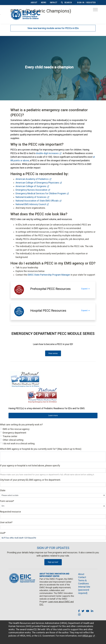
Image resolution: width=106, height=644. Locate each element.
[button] (50, 289)
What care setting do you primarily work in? (21, 425)
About (34, 3)
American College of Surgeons (31, 186)
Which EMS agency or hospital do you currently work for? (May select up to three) (41, 449)
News (44, 3)
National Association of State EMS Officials (37, 201)
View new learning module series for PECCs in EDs (53, 28)
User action (6, 522)
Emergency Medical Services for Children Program (41, 193)
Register (91, 3)
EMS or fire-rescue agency (16, 429)
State (3, 490)
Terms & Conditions (83, 582)
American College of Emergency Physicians (37, 183)
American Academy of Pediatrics (32, 179)
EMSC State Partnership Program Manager (49, 275)
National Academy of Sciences (31, 197)
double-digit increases (47, 153)
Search (66, 3)
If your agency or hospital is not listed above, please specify (30, 466)
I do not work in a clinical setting (19, 444)
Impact (54, 3)
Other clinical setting (13, 440)
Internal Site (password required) (84, 590)
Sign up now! (53, 562)
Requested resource (10, 512)
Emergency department (14, 433)
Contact (82, 577)
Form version (7, 501)
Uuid (3, 533)
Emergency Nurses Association (31, 190)
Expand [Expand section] (87, 289)
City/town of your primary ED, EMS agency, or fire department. (30, 480)
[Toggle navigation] (95, 10)
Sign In (81, 3)
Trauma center (10, 436)
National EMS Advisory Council (31, 204)
